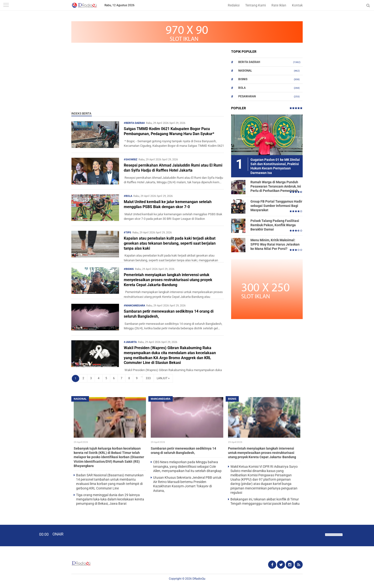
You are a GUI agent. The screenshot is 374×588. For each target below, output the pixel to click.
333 (148, 378)
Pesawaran (247, 96)
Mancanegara (161, 399)
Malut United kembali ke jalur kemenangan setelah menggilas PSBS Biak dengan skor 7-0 (168, 204)
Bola (242, 88)
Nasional (245, 71)
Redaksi (234, 5)
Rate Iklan (279, 5)
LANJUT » (163, 378)
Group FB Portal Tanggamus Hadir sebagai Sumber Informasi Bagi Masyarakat (276, 206)
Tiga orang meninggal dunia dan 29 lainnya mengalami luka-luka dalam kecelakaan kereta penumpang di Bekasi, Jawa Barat (110, 499)
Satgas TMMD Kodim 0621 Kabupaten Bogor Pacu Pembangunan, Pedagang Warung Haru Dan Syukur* (169, 131)
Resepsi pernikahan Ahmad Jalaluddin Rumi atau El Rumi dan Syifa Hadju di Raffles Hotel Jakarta (173, 168)
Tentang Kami (255, 5)
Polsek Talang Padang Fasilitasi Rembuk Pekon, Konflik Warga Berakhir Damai (275, 225)
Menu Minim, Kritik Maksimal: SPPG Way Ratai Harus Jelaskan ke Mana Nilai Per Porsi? (275, 244)
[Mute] (320, 534)
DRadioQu (199, 579)
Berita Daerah (249, 62)
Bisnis (243, 79)
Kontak (297, 5)
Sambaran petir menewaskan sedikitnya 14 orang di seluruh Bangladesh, (169, 314)
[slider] (333, 538)
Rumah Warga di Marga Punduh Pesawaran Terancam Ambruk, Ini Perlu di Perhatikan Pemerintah (276, 186)
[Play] (16, 535)
